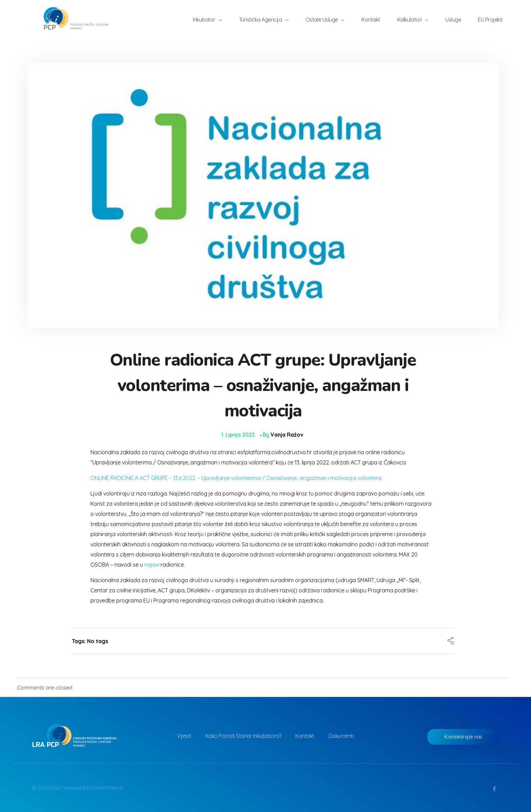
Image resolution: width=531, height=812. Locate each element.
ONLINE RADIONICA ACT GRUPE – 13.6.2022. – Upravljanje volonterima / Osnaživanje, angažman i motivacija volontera (236, 478)
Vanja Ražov (287, 435)
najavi (152, 565)
